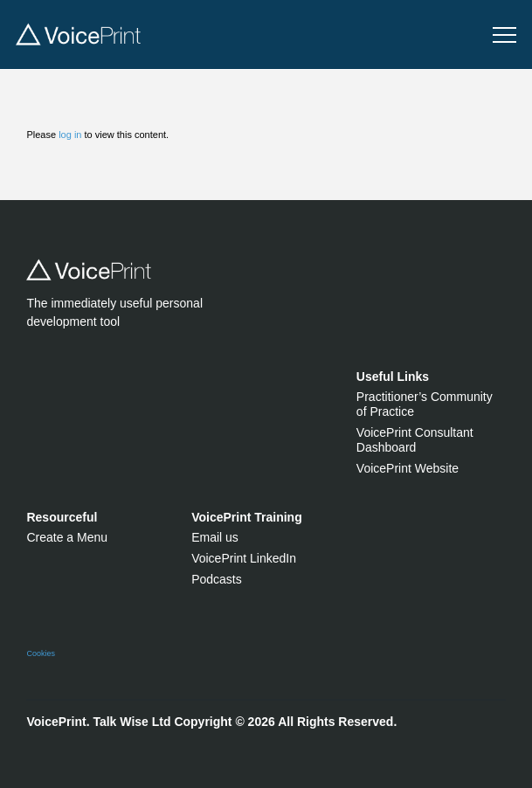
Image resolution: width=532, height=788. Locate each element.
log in (70, 135)
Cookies (41, 653)
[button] (504, 35)
